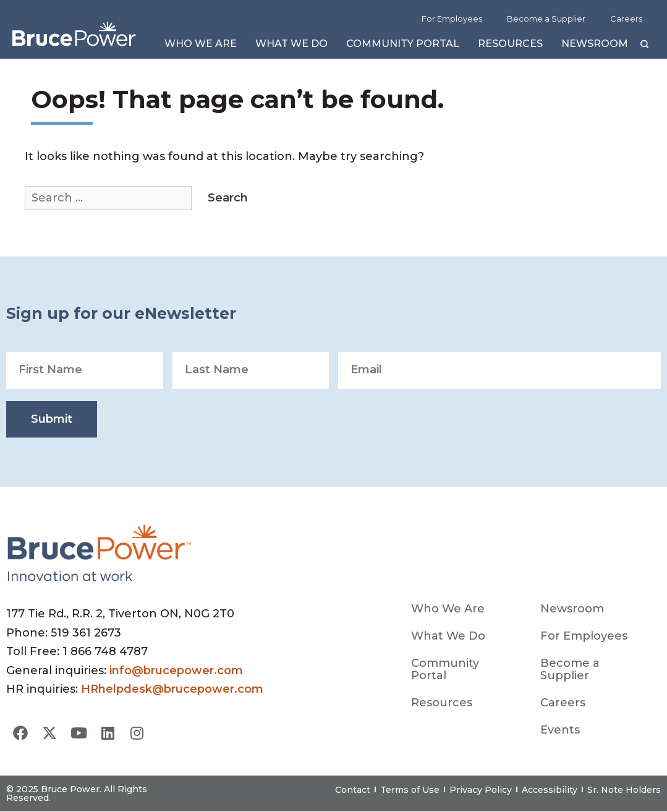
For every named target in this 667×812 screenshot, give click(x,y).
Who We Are (201, 47)
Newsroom (595, 47)
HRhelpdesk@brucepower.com (172, 689)
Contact (353, 790)
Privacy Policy (481, 790)
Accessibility (550, 790)
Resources (510, 47)
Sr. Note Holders (624, 790)
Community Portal (403, 47)
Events (560, 730)
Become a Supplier (546, 19)
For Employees (452, 19)
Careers (626, 19)
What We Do (291, 47)
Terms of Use (410, 790)
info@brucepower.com (176, 670)
